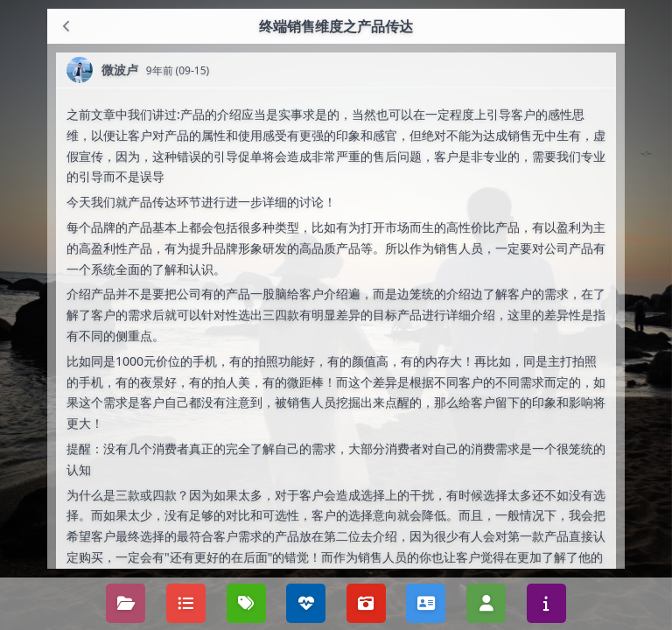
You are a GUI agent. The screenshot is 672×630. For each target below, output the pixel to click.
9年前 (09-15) (178, 70)
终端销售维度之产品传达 (336, 26)
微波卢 (120, 70)
